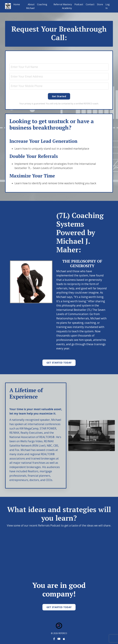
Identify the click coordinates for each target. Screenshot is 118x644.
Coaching (42, 4)
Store (100, 4)
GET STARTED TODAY (59, 363)
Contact (90, 4)
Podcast (79, 4)
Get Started (59, 96)
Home (17, 4)
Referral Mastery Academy (63, 6)
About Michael (30, 6)
